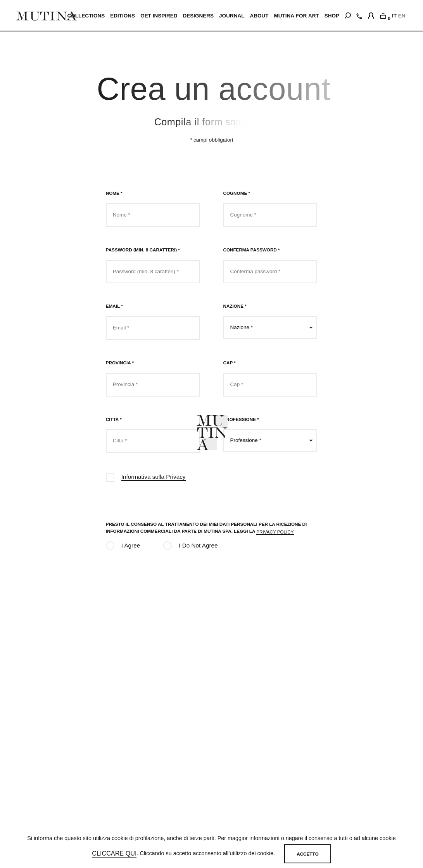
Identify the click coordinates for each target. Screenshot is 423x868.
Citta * (114, 419)
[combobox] (270, 327)
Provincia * (120, 363)
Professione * (241, 419)
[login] (371, 14)
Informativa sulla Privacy (154, 477)
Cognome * (237, 193)
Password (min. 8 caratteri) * (143, 250)
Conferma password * (252, 250)
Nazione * (235, 306)
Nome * (114, 193)
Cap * (230, 363)
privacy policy (275, 532)
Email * (114, 306)
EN (402, 16)
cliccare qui (114, 853)
